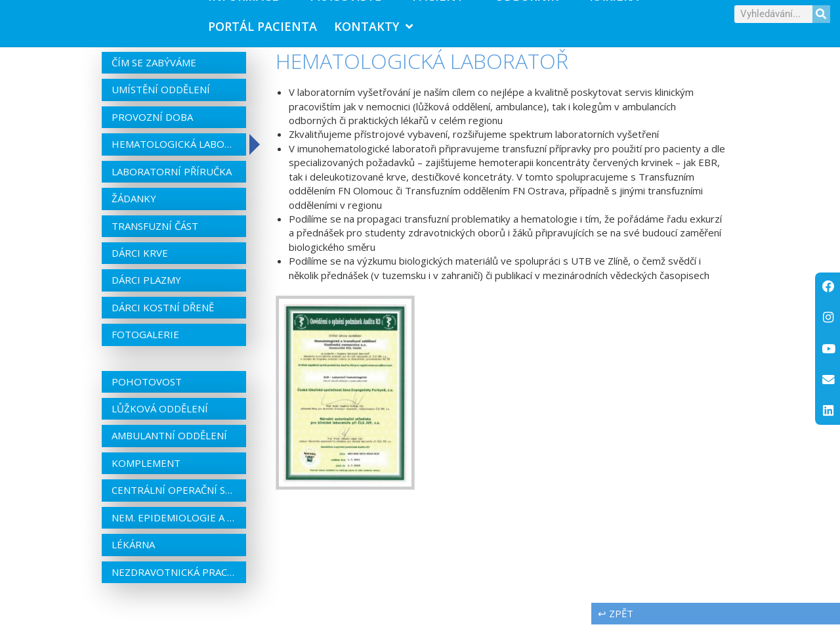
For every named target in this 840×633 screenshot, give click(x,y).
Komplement (146, 471)
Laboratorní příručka (172, 179)
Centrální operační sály (174, 498)
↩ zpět (616, 622)
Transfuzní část (155, 234)
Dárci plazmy (146, 288)
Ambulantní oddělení (169, 444)
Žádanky (134, 207)
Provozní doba (152, 125)
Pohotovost (147, 389)
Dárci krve (140, 261)
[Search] (821, 18)
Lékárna (133, 553)
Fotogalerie (145, 343)
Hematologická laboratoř (174, 152)
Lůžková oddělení (160, 417)
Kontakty (373, 30)
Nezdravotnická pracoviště (174, 580)
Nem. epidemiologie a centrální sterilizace (174, 525)
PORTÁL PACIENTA (262, 30)
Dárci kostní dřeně (163, 316)
